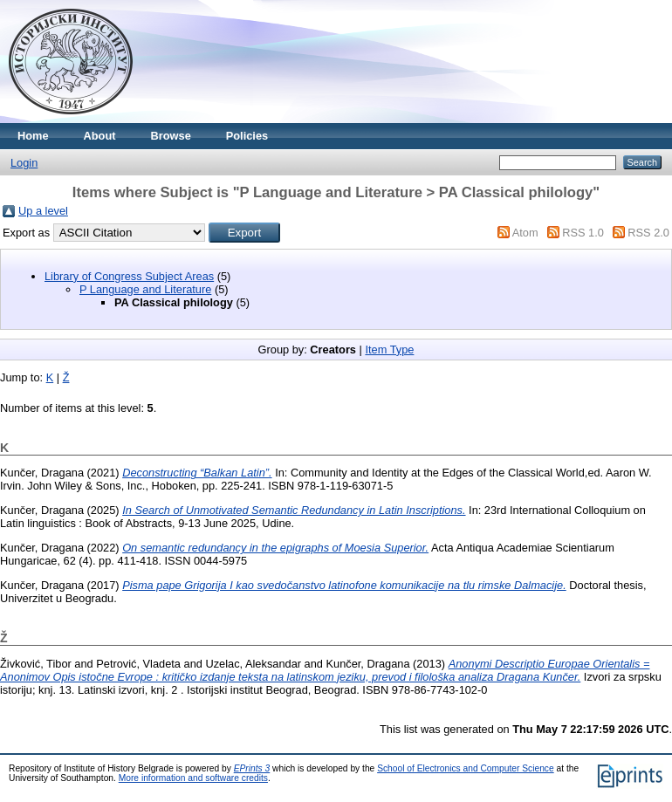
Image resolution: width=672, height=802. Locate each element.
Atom (525, 233)
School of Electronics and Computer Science (466, 768)
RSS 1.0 (583, 233)
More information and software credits (193, 778)
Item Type (389, 350)
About (100, 136)
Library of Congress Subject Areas (129, 276)
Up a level (43, 211)
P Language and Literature (145, 289)
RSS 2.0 (648, 233)
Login (24, 163)
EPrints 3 (252, 768)
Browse (171, 136)
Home (33, 136)
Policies (247, 136)
